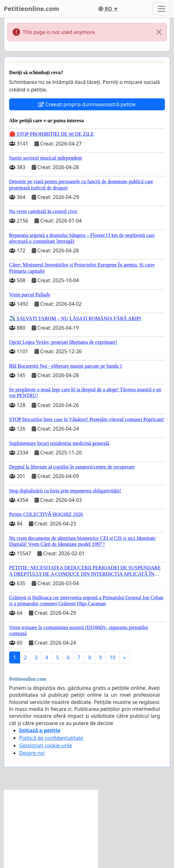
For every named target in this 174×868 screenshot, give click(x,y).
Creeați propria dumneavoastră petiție (87, 104)
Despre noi (32, 753)
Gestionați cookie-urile (46, 745)
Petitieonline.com (31, 9)
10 (112, 657)
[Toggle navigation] (161, 9)
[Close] (159, 32)
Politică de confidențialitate (51, 738)
